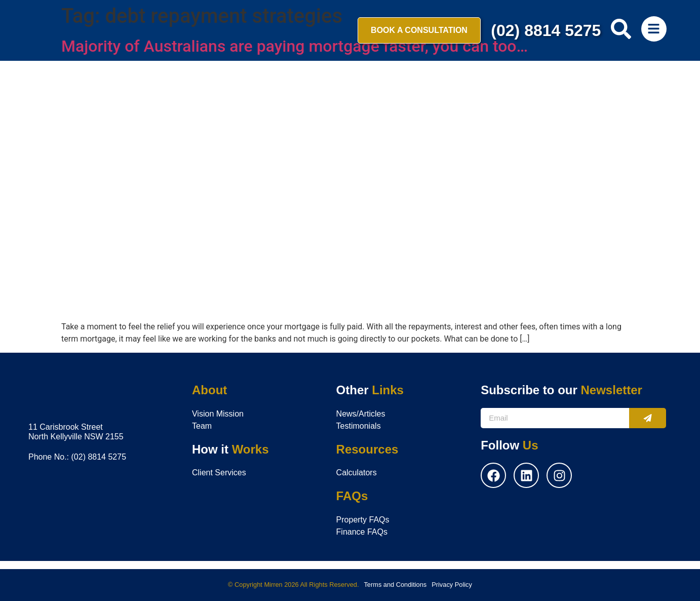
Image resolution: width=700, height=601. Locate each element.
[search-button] (621, 29)
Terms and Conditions (395, 585)
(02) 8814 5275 (546, 30)
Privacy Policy (452, 585)
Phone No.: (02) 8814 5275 (77, 457)
